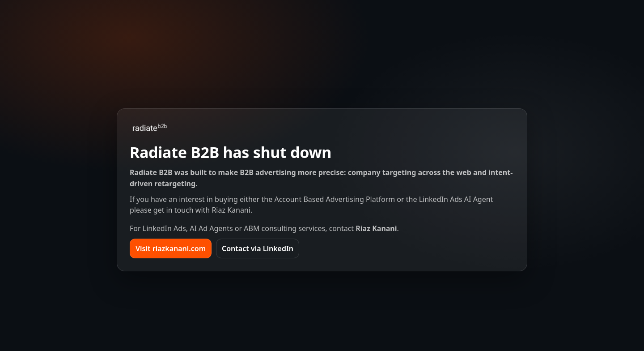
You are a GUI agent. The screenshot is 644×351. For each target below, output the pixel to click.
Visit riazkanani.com (171, 248)
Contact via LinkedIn (258, 248)
